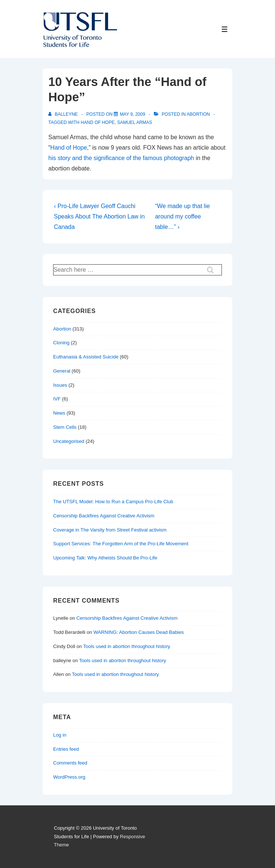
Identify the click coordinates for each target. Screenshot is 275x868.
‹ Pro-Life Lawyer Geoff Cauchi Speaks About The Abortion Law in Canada (99, 216)
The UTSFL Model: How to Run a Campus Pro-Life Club (113, 502)
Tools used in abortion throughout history (127, 646)
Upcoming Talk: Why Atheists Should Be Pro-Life (105, 558)
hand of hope (98, 122)
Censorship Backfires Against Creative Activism (104, 516)
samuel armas (135, 122)
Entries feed (66, 749)
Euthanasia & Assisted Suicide (86, 357)
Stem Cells (65, 427)
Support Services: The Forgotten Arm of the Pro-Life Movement (121, 544)
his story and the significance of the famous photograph (121, 158)
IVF (57, 399)
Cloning (61, 343)
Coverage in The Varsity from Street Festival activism (110, 530)
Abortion (198, 114)
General (62, 371)
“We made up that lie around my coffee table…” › (182, 216)
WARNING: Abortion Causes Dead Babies (138, 632)
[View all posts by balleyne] (64, 114)
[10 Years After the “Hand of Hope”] (132, 114)
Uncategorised (69, 441)
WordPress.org (69, 777)
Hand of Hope (69, 148)
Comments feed (70, 763)
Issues (60, 385)
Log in (60, 735)
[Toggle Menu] (225, 29)
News (59, 413)
